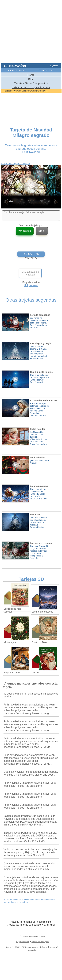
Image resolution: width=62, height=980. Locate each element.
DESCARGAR (31, 254)
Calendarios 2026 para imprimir (31, 87)
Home (31, 75)
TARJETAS (46, 70)
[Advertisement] (30, 32)
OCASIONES (16, 70)
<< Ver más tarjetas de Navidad (16, 164)
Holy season (31, 285)
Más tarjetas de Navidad (30, 273)
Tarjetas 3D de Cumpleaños (31, 83)
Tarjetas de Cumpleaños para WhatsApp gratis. (26, 91)
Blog (31, 79)
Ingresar (54, 65)
